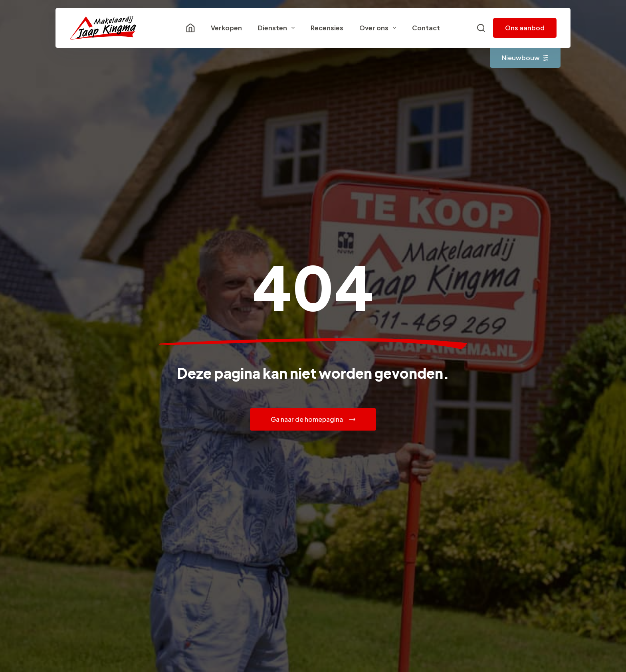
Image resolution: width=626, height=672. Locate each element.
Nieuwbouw (525, 58)
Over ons (379, 28)
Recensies (327, 28)
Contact (426, 28)
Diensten (278, 28)
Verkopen (226, 28)
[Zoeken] (481, 28)
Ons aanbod (525, 28)
